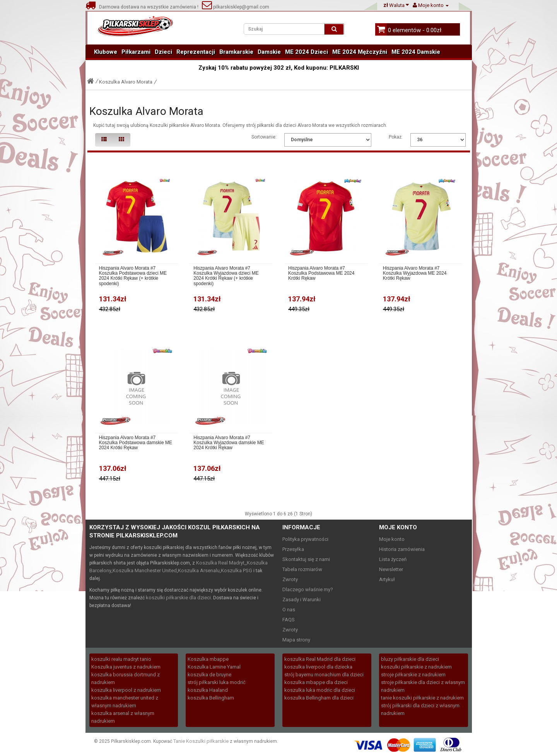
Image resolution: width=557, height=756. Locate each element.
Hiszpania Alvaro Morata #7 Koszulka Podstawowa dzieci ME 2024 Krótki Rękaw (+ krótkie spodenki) (133, 276)
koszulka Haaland (208, 690)
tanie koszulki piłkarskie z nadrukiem (422, 698)
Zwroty (290, 579)
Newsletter (391, 569)
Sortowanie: (264, 137)
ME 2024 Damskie (416, 52)
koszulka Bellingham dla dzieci (319, 698)
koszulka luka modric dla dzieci (320, 690)
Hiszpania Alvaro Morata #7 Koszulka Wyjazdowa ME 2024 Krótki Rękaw (415, 273)
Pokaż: (396, 137)
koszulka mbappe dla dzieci (316, 682)
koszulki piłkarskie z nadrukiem (416, 667)
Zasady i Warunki (302, 599)
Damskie (269, 52)
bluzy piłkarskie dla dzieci (410, 659)
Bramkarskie (236, 52)
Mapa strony (296, 640)
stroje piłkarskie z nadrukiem (413, 675)
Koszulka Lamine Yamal (214, 667)
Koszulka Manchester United (145, 570)
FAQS (289, 620)
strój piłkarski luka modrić (217, 682)
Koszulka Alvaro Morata (126, 82)
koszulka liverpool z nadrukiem (126, 690)
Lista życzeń (393, 559)
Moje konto (392, 539)
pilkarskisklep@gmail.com (236, 7)
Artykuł (387, 579)
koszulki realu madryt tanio (121, 659)
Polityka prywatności (305, 539)
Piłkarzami (136, 52)
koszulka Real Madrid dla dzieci (320, 659)
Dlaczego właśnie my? (308, 589)
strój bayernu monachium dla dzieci (324, 675)
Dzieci (163, 52)
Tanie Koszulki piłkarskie (201, 741)
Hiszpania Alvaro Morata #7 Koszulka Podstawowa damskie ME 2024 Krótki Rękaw (136, 443)
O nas (289, 610)
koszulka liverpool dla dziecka (318, 667)
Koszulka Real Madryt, (221, 563)
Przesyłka (293, 549)
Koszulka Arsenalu (199, 570)
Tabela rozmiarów (302, 569)
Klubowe (106, 52)
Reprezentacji (196, 52)
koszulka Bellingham (211, 698)
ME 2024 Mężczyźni (360, 52)
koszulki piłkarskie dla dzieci (178, 598)
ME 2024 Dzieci (307, 52)
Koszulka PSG (237, 570)
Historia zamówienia (402, 549)
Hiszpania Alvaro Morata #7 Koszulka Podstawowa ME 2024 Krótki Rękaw (321, 273)
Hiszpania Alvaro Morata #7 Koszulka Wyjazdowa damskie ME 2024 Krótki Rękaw (229, 443)
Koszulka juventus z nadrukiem (126, 667)
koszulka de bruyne (209, 675)
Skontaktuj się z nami (306, 559)
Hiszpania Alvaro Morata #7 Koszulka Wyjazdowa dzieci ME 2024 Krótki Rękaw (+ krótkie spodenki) (226, 276)
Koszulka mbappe (208, 659)
